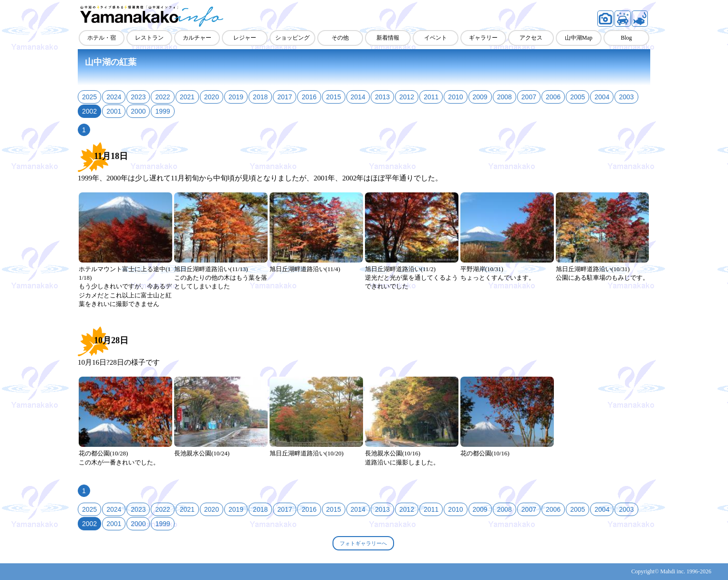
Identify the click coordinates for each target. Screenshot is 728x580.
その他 (340, 38)
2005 (577, 97)
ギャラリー (483, 38)
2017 (285, 97)
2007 (529, 97)
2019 (236, 97)
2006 (553, 97)
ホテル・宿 (102, 38)
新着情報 (388, 38)
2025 (89, 97)
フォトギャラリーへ (363, 543)
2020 (212, 97)
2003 (626, 97)
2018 (260, 97)
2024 (114, 97)
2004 (602, 97)
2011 (431, 97)
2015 (334, 97)
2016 (309, 97)
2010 (455, 97)
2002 (89, 111)
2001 (114, 111)
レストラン (149, 38)
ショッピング (292, 38)
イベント (436, 38)
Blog (626, 38)
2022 (162, 97)
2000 (138, 111)
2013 (382, 97)
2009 (480, 97)
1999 (162, 111)
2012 (407, 97)
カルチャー (197, 38)
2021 (187, 97)
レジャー (245, 38)
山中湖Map (579, 38)
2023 (138, 97)
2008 (504, 97)
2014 (358, 97)
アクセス (531, 38)
